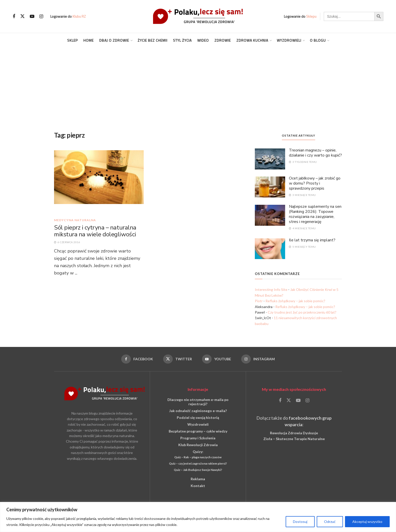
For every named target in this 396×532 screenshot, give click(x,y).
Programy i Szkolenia (198, 438)
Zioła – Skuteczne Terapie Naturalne (294, 439)
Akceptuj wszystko (367, 522)
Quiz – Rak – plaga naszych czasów (198, 457)
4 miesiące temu (302, 228)
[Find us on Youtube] (32, 17)
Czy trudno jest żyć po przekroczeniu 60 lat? (302, 312)
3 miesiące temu (302, 195)
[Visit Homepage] (198, 16)
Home (89, 40)
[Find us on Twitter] (22, 16)
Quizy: (198, 452)
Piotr (259, 301)
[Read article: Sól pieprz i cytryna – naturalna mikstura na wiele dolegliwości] (99, 182)
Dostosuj (300, 522)
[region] (198, 517)
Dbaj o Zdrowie (114, 40)
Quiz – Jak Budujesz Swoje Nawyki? (198, 470)
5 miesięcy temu (302, 247)
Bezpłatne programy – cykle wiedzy (198, 431)
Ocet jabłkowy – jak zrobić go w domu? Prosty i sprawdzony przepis (315, 183)
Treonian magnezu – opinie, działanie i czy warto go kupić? (315, 153)
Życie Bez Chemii (153, 40)
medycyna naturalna (75, 220)
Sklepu (311, 16)
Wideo (203, 40)
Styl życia (182, 40)
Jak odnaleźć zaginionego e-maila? (198, 411)
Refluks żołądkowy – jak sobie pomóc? (295, 301)
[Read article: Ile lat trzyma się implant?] (270, 248)
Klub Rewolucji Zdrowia (198, 445)
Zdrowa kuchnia (252, 40)
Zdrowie (223, 40)
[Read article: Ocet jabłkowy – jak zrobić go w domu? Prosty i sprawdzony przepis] (270, 187)
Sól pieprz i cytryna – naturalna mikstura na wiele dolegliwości (95, 231)
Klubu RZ (79, 16)
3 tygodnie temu (303, 162)
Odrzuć (330, 522)
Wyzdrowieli (289, 40)
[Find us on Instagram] (41, 17)
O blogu (318, 40)
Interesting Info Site (271, 289)
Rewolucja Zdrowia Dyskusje (294, 433)
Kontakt (198, 486)
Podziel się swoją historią (198, 417)
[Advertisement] (198, 86)
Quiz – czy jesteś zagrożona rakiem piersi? (198, 463)
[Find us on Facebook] (14, 17)
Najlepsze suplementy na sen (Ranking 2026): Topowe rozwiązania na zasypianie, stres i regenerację (315, 214)
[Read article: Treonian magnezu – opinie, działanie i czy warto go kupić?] (270, 159)
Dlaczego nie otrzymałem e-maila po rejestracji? (198, 402)
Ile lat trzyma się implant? (312, 240)
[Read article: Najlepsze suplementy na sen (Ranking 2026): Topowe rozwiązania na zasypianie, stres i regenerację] (270, 215)
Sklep (72, 40)
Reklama (198, 479)
